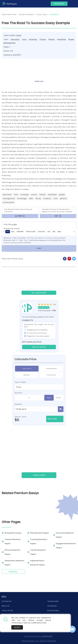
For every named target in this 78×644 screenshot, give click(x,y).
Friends (51, 39)
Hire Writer (59, 4)
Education (15, 39)
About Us (6, 606)
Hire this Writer (39, 347)
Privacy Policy (53, 611)
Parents (63, 199)
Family (38, 199)
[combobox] (39, 387)
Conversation (8, 202)
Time (24, 39)
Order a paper (39, 475)
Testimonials (53, 601)
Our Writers (52, 606)
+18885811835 (47, 636)
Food (56, 199)
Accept (17, 627)
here (44, 623)
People (71, 39)
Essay (19, 35)
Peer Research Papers (40, 533)
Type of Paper (20, 382)
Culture (43, 39)
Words (58, 398)
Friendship (61, 39)
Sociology (33, 39)
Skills (31, 199)
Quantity (18, 393)
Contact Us (7, 601)
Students (47, 199)
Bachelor (27, 375)
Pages (49, 398)
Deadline (18, 404)
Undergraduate (51, 369)
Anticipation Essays (13, 533)
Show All (13, 572)
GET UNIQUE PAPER (39, 293)
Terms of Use (7, 611)
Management (10, 43)
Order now (39, 81)
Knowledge (22, 199)
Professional (51, 375)
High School (27, 369)
